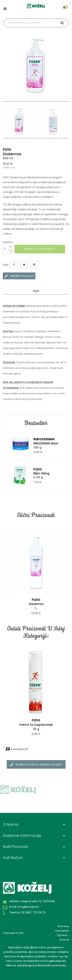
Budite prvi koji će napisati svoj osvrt (36, 765)
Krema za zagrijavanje (36, 725)
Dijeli (14, 265)
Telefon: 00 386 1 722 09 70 (28, 912)
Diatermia (36, 604)
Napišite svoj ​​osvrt (19, 276)
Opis (36, 291)
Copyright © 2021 (13, 933)
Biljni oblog (41, 473)
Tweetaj (24, 265)
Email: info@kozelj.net (24, 907)
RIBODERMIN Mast (46, 443)
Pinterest (34, 265)
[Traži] (36, 23)
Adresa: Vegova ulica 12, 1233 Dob (32, 901)
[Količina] (6, 249)
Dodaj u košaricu (40, 249)
